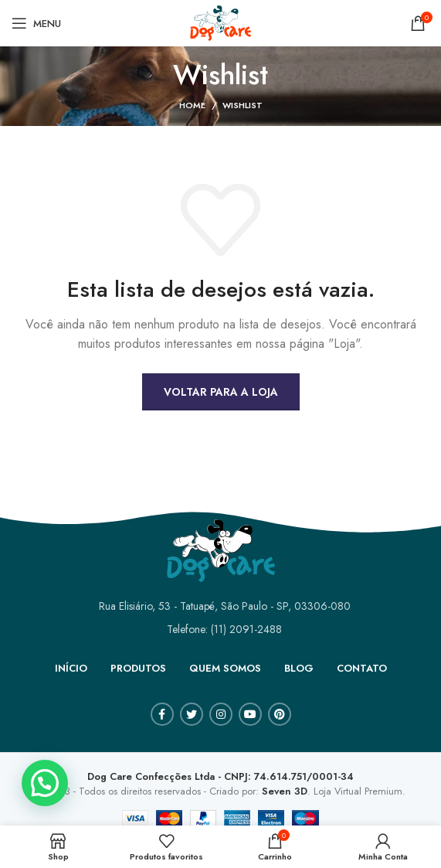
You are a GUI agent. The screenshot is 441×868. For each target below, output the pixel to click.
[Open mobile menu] (36, 23)
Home (192, 105)
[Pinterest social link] (280, 714)
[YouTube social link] (250, 714)
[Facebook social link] (162, 714)
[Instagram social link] (221, 714)
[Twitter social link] (192, 714)
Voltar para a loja (221, 392)
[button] (45, 783)
